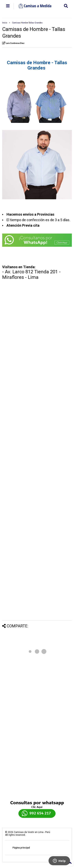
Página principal (21, 848)
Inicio (5, 23)
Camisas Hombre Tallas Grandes (27, 23)
